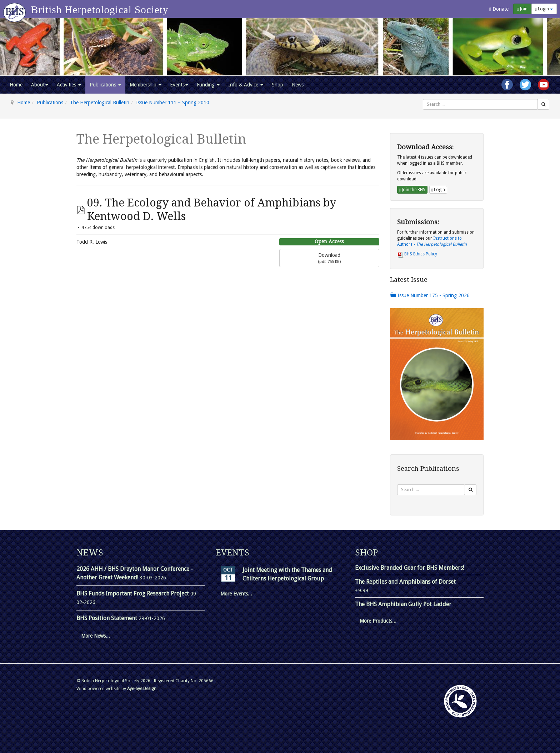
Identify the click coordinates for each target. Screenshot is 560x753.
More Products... (378, 621)
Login (544, 9)
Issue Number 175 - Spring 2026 (430, 295)
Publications (105, 85)
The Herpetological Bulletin (100, 103)
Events (179, 85)
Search (423, 99)
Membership (146, 85)
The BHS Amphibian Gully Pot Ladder (403, 604)
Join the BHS (412, 190)
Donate (499, 9)
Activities (69, 85)
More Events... (236, 594)
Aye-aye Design (142, 689)
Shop (277, 85)
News (298, 85)
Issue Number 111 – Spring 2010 (173, 103)
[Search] (543, 104)
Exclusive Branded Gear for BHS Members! (409, 568)
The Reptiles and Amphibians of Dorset (405, 582)
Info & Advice (246, 85)
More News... (96, 636)
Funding (208, 85)
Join (522, 9)
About (40, 85)
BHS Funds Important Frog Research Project (133, 594)
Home (16, 85)
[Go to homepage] (16, 9)
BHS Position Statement (107, 618)
